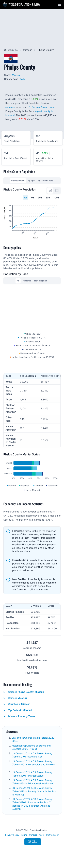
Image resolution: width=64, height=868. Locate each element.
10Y (32, 198)
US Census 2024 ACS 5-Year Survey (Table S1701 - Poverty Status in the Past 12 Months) (34, 794)
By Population (18, 181)
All (25, 198)
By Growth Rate (45, 181)
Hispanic (27, 282)
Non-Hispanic (41, 282)
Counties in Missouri (17, 707)
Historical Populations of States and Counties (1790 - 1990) (31, 750)
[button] (59, 4)
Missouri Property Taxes (19, 720)
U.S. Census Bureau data (40, 107)
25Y (40, 198)
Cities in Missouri (15, 701)
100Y (56, 198)
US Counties (11, 50)
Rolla (22, 79)
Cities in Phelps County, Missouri (24, 695)
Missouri (28, 50)
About (42, 838)
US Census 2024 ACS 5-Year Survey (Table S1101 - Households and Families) (34, 766)
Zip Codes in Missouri (18, 713)
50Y (48, 198)
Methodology (53, 838)
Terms (24, 838)
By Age (31, 181)
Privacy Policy (12, 838)
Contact (33, 838)
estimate (10, 107)
